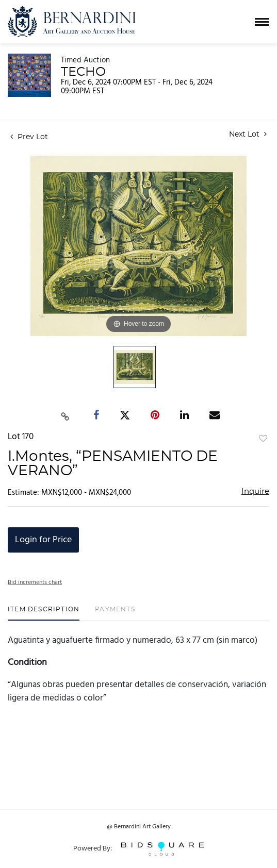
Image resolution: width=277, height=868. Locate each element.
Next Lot (248, 134)
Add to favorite (263, 439)
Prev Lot (29, 137)
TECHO (83, 72)
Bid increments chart (35, 582)
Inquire (255, 491)
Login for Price (43, 540)
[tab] (44, 613)
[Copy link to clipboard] (65, 415)
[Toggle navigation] (262, 22)
